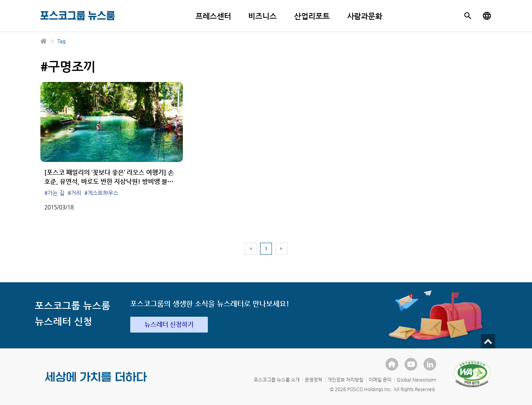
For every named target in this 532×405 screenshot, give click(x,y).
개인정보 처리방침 (345, 380)
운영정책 (313, 380)
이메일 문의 (380, 380)
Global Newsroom (416, 380)
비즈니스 (262, 16)
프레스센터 (213, 16)
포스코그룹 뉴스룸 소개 (277, 380)
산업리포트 (312, 16)
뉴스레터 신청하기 (169, 324)
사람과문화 (365, 16)
